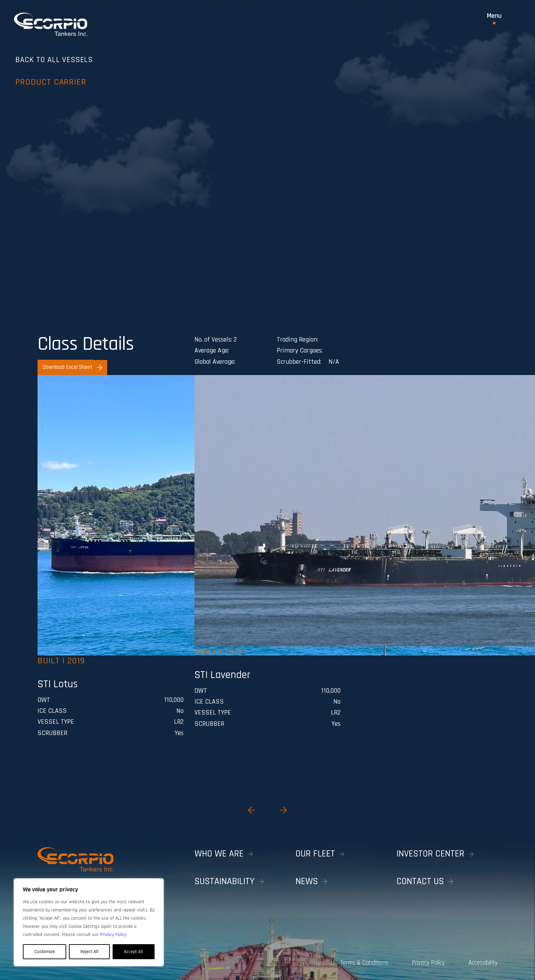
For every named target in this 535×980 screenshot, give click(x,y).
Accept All (133, 952)
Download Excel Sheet (72, 367)
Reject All (89, 952)
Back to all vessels (81, 69)
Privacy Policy (421, 961)
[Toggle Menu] (494, 18)
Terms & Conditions (350, 961)
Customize (45, 952)
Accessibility (483, 961)
